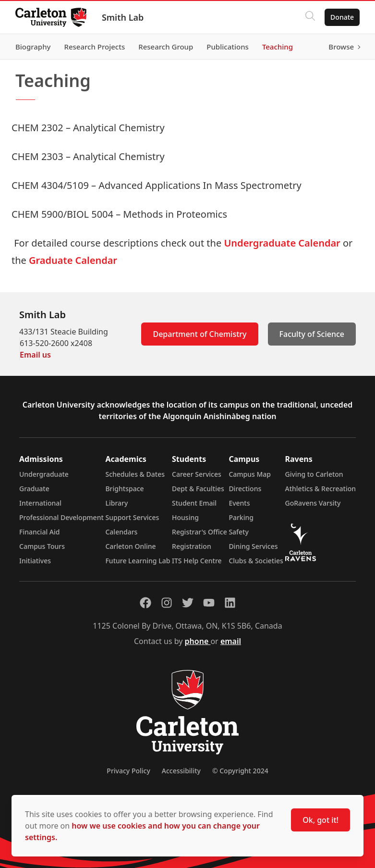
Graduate (34, 489)
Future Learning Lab (138, 561)
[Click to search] (310, 17)
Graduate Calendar (74, 260)
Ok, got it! (321, 820)
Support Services (132, 517)
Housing (185, 517)
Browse (341, 47)
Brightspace (124, 489)
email (231, 641)
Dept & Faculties (198, 489)
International (40, 503)
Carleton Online (130, 546)
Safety (239, 532)
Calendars (121, 532)
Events (239, 503)
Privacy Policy (128, 771)
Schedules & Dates (135, 474)
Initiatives (35, 561)
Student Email (194, 503)
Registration (192, 546)
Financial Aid (39, 532)
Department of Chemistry (200, 334)
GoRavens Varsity (313, 503)
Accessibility (181, 771)
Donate (342, 17)
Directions (245, 489)
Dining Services (253, 546)
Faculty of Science (312, 334)
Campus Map (250, 474)
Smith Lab (123, 17)
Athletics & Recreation (321, 489)
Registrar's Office (200, 532)
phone (198, 641)
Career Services (197, 474)
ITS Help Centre (197, 561)
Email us (35, 355)
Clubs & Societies (256, 561)
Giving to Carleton (314, 474)
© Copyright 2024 (240, 771)
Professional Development (61, 517)
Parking (241, 517)
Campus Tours (42, 546)
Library (116, 503)
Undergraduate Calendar (282, 243)
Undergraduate (44, 474)
